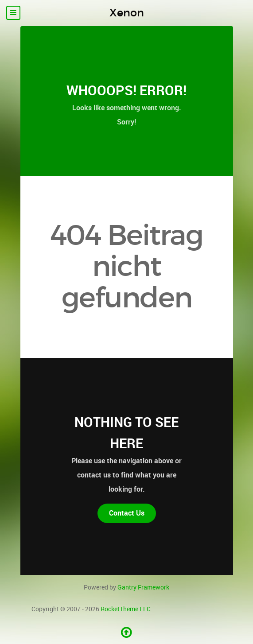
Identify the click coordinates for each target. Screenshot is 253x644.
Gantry (143, 587)
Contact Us (127, 513)
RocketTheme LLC (126, 609)
